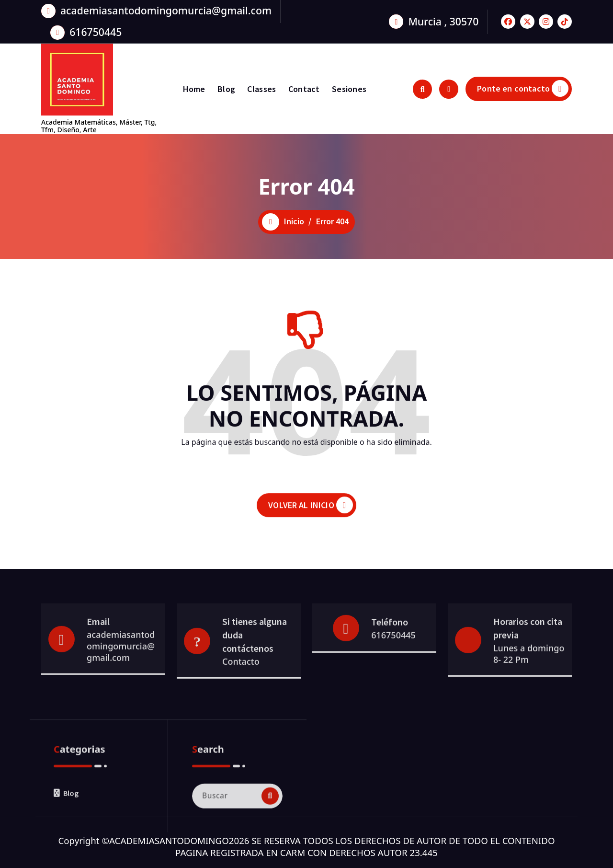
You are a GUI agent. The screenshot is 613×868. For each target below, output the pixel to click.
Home (194, 89)
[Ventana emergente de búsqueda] (422, 89)
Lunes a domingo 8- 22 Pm (529, 680)
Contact (304, 89)
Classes (261, 89)
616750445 (96, 29)
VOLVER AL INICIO (311, 516)
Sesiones (349, 89)
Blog (226, 89)
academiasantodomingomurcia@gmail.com (166, 8)
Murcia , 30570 (443, 19)
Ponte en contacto (523, 88)
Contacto (241, 688)
